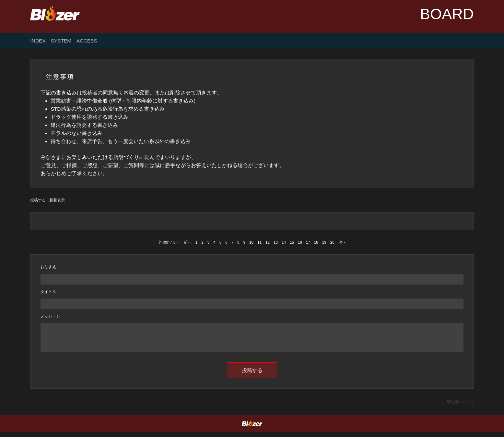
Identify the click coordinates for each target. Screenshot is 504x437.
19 (324, 242)
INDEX (38, 41)
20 (332, 242)
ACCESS (87, 41)
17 (308, 242)
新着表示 (57, 200)
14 (284, 242)
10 (251, 242)
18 (316, 242)
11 (259, 242)
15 (292, 242)
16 (300, 242)
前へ (188, 242)
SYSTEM (61, 41)
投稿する (38, 200)
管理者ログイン (460, 407)
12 (268, 242)
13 (276, 242)
